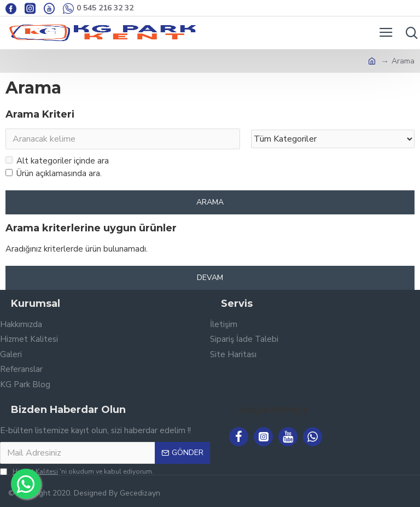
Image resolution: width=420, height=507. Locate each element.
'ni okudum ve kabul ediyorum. (77, 471)
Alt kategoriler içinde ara (57, 161)
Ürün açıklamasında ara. (54, 173)
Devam (210, 278)
